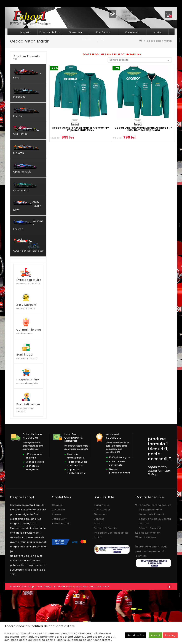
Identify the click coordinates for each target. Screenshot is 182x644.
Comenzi (57, 552)
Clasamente (101, 552)
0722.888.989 (147, 584)
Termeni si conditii (105, 575)
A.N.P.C (98, 584)
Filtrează (21, 300)
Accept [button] (156, 635)
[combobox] (28, 277)
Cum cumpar (102, 556)
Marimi (98, 570)
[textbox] (28, 277)
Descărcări (59, 556)
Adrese (57, 561)
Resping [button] (170, 635)
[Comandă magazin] (140, 60)
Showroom (101, 561)
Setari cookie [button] (136, 635)
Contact (99, 565)
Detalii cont (59, 565)
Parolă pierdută (62, 570)
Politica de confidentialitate (111, 579)
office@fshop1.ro (149, 579)
